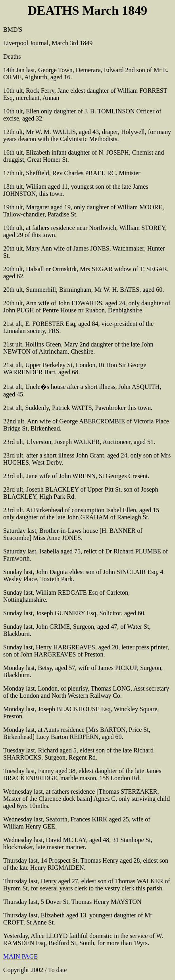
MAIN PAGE (20, 956)
